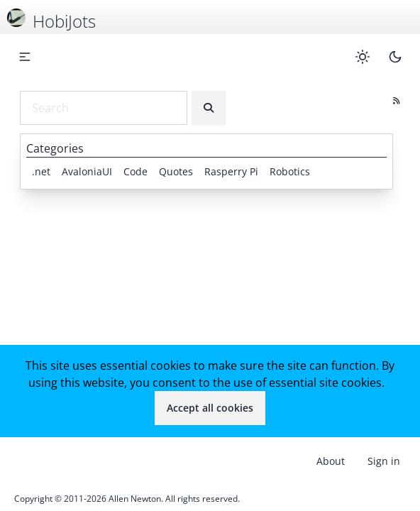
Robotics (290, 171)
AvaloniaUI (87, 171)
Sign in (384, 461)
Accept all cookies (210, 408)
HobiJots (64, 21)
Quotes (176, 171)
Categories (55, 148)
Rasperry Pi (231, 171)
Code (136, 171)
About (331, 461)
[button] (25, 57)
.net (41, 171)
